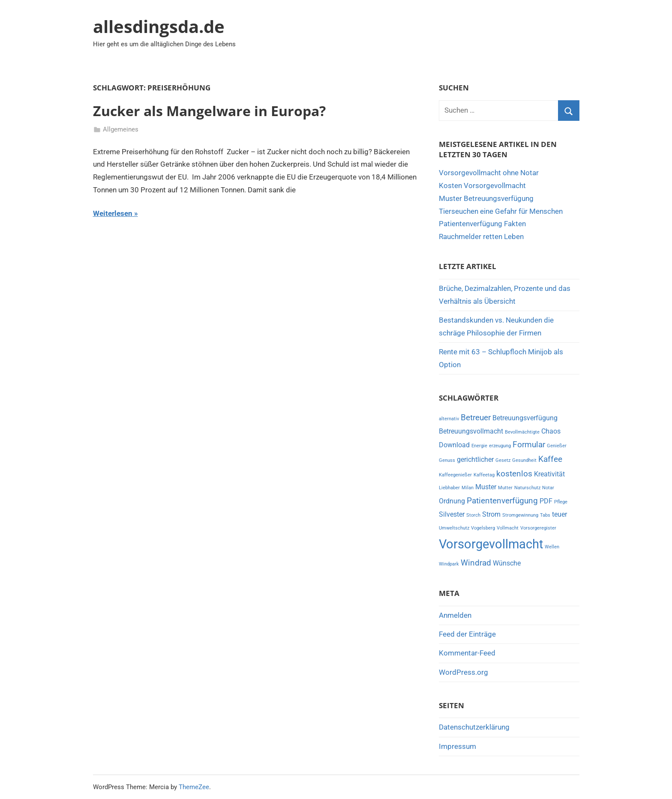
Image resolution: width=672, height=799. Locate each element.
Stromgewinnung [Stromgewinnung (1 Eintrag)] (520, 515)
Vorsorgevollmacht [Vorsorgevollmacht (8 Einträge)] (491, 544)
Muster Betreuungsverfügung (486, 198)
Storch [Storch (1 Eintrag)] (473, 515)
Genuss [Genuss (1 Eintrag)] (447, 460)
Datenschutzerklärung (474, 727)
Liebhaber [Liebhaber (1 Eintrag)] (449, 488)
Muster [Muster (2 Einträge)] (486, 487)
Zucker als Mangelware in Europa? (209, 111)
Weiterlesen (113, 213)
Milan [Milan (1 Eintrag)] (468, 488)
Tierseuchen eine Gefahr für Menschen (501, 211)
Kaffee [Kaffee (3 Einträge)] (550, 459)
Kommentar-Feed (467, 653)
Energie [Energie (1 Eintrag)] (479, 446)
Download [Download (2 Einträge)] (454, 445)
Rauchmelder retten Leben (481, 236)
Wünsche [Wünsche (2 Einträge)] (507, 563)
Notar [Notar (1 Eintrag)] (548, 488)
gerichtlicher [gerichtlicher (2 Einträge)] (475, 459)
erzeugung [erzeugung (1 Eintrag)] (500, 446)
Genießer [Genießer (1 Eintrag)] (557, 446)
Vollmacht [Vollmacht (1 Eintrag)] (508, 528)
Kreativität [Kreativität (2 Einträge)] (549, 474)
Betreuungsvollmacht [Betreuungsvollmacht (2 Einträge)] (471, 431)
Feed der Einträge (467, 634)
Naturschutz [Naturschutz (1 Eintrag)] (527, 488)
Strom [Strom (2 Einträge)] (491, 514)
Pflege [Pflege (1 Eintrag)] (561, 502)
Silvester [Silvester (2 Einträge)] (452, 514)
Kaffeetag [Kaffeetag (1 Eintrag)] (484, 475)
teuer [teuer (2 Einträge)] (559, 514)
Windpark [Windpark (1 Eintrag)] (449, 564)
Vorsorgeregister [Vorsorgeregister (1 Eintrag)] (538, 528)
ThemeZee (194, 787)
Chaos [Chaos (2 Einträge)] (551, 431)
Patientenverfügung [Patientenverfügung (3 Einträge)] (502, 501)
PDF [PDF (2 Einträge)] (546, 501)
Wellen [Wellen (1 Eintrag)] (552, 547)
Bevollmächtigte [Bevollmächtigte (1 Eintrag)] (522, 432)
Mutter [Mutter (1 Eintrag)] (505, 488)
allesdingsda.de (159, 26)
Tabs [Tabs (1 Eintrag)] (545, 515)
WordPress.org (463, 672)
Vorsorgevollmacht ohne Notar (489, 173)
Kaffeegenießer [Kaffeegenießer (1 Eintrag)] (455, 475)
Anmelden (455, 615)
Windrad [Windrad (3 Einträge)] (476, 563)
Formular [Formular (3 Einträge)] (529, 444)
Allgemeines (121, 129)
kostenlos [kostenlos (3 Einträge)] (514, 474)
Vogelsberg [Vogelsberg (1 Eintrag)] (483, 528)
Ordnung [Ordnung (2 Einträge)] (452, 501)
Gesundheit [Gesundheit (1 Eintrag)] (524, 460)
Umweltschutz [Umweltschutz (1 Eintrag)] (454, 528)
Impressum (457, 746)
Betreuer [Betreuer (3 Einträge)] (476, 417)
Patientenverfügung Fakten (482, 224)
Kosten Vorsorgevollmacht (482, 186)
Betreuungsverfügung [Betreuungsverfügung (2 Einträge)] (525, 418)
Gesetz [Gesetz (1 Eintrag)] (503, 460)
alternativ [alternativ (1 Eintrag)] (449, 419)
